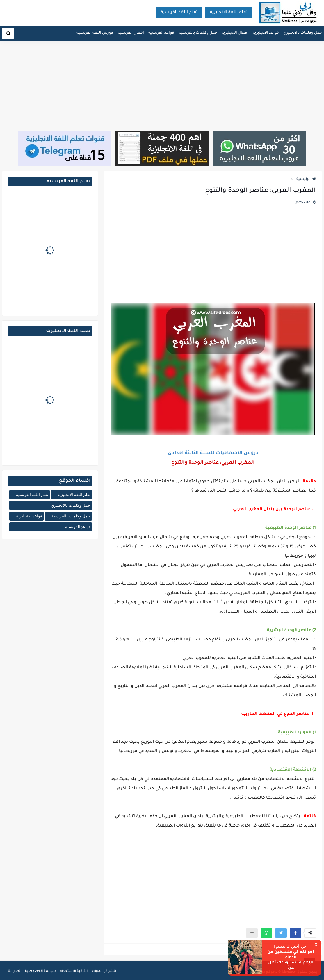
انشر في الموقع (104, 971)
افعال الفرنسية (131, 33)
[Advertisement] (162, 86)
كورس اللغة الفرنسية (95, 33)
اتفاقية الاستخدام (74, 971)
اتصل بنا (15, 971)
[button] (295, 933)
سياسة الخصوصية (40, 971)
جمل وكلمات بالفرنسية (198, 33)
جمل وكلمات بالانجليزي (303, 33)
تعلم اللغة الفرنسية (179, 12)
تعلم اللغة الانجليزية (229, 12)
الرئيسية (306, 179)
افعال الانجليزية (235, 33)
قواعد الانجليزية (266, 33)
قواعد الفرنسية (161, 33)
